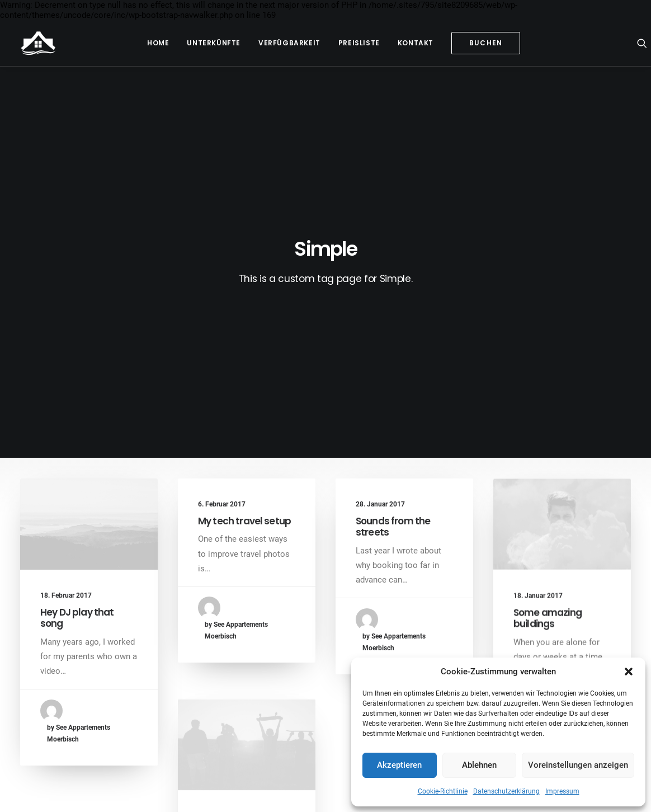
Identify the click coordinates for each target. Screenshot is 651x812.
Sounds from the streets (393, 309)
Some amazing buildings (548, 416)
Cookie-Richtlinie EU (348, 790)
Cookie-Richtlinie (443, 791)
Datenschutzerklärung (506, 791)
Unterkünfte (214, 43)
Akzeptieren (399, 765)
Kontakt (416, 43)
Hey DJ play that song (77, 397)
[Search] (642, 43)
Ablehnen (479, 765)
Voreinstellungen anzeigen (578, 765)
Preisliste (359, 43)
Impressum (562, 791)
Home (158, 43)
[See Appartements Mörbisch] (38, 43)
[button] (629, 672)
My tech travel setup (244, 301)
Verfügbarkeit (289, 43)
